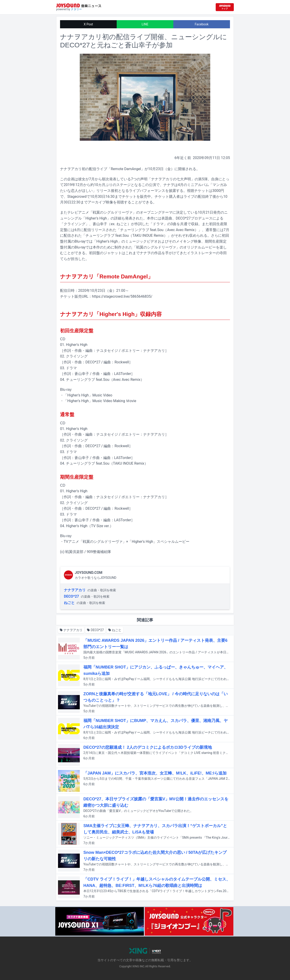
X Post (88, 24)
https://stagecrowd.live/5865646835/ (122, 296)
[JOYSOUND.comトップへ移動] (225, 7)
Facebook (202, 24)
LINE (145, 24)
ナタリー (76, 9)
